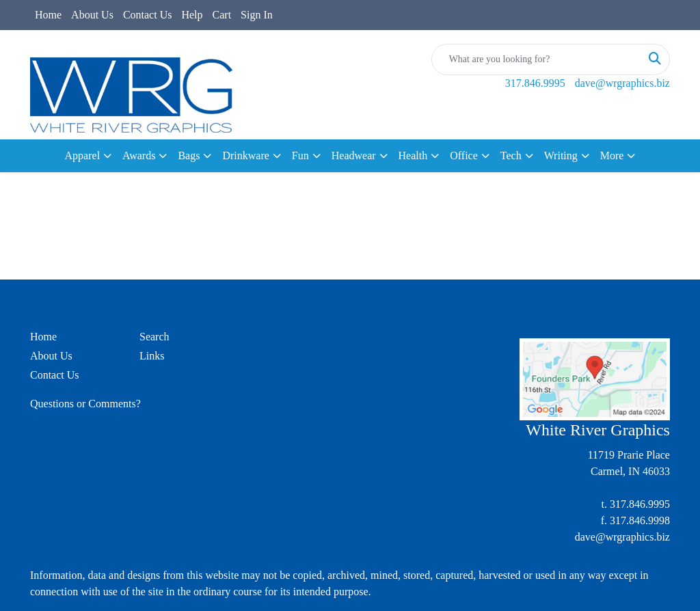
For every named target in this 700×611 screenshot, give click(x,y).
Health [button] (413, 155)
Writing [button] (561, 155)
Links (152, 356)
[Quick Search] (536, 59)
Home (48, 15)
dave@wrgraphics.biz (622, 83)
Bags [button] (189, 155)
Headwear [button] (354, 155)
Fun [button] (300, 155)
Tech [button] (511, 155)
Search (154, 337)
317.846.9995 (535, 83)
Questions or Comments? (85, 404)
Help (192, 15)
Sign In (257, 15)
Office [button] (464, 155)
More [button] (612, 155)
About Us (92, 15)
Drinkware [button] (245, 155)
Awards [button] (139, 155)
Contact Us (148, 15)
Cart (222, 15)
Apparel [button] (83, 155)
